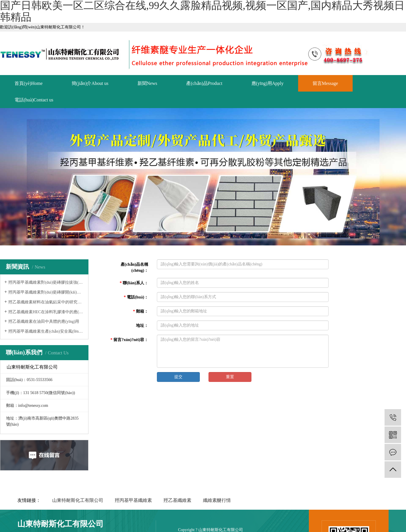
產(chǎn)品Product (204, 83)
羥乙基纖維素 (177, 500)
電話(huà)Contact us (34, 100)
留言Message (325, 83)
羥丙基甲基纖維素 (133, 500)
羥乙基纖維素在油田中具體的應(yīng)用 (44, 321)
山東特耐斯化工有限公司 (78, 500)
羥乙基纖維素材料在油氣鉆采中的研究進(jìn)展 (46, 302)
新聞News (147, 83)
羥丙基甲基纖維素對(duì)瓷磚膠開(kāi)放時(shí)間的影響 (46, 292)
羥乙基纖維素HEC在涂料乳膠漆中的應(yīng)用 (46, 312)
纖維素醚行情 (217, 500)
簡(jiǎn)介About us (90, 83)
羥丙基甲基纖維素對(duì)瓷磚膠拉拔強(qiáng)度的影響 (46, 282)
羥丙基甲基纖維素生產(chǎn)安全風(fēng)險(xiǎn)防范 (46, 331)
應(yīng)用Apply (268, 83)
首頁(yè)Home (29, 83)
